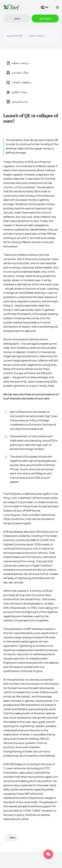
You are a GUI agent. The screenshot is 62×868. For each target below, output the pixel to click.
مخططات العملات (19, 82)
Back (13, 838)
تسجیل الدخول (45, 18)
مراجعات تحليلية (37, 35)
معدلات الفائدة (17, 92)
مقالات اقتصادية (18, 72)
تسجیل (17, 18)
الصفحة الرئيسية (14, 35)
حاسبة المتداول (17, 102)
